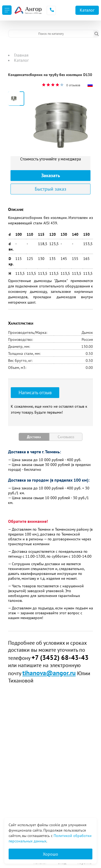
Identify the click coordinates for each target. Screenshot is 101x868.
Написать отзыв (35, 392)
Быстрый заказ (50, 189)
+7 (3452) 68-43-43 (60, 658)
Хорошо (50, 854)
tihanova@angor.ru (49, 673)
